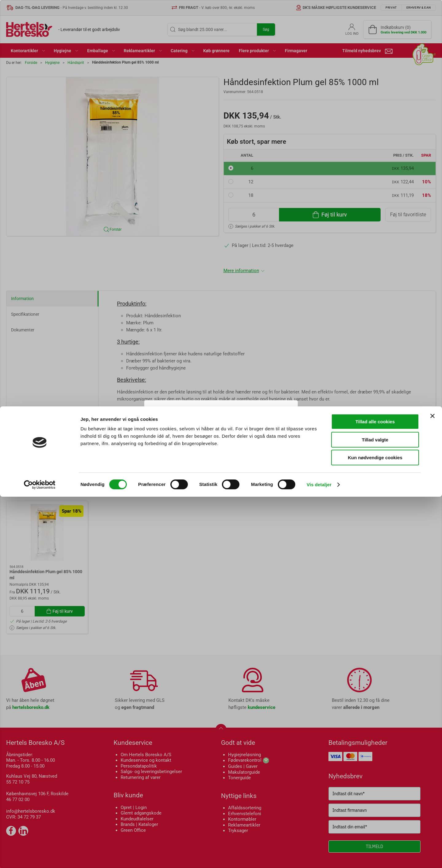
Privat (198, 450)
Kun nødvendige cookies (375, 829)
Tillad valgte (375, 811)
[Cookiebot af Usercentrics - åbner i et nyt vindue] (40, 856)
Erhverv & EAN (235, 450)
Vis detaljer (319, 856)
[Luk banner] (432, 787)
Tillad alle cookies (375, 793)
